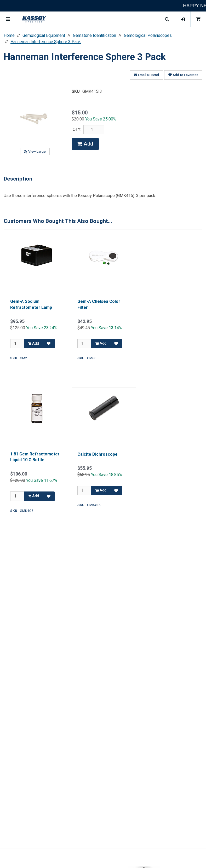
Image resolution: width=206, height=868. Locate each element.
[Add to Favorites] (49, 344)
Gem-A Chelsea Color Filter (99, 305)
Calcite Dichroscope (98, 454)
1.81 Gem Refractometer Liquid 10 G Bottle (35, 457)
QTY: (77, 130)
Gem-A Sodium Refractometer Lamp (31, 305)
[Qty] (17, 344)
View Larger (35, 152)
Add (85, 144)
